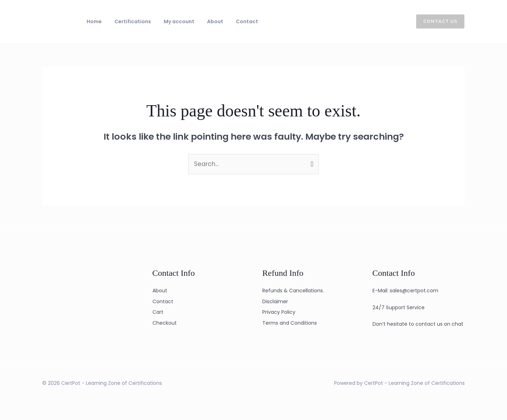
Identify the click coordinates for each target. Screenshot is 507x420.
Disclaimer (275, 301)
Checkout (165, 323)
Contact (228, 21)
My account (168, 21)
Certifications (126, 21)
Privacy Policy (279, 312)
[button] (436, 21)
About (200, 21)
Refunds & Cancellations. (293, 291)
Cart (158, 312)
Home (92, 21)
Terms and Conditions (290, 323)
